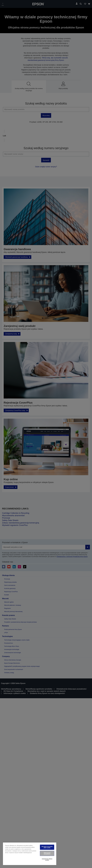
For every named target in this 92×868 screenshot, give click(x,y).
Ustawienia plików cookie (47, 859)
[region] (30, 854)
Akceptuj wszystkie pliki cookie (47, 847)
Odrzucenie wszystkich (47, 853)
